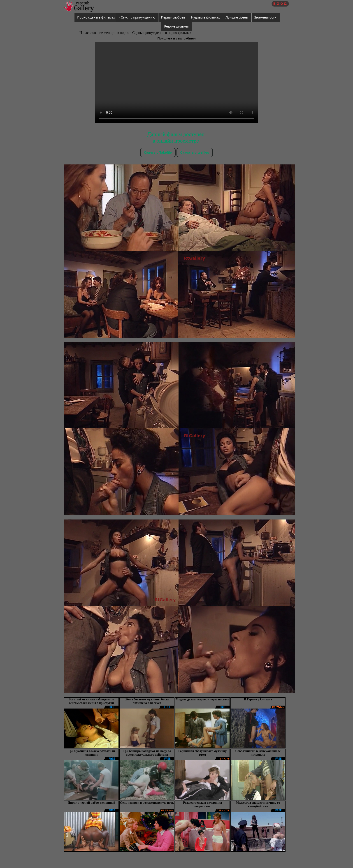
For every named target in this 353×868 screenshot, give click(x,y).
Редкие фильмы (176, 26)
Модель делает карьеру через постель (202, 699)
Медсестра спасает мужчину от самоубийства (258, 805)
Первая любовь (173, 17)
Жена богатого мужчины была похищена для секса (147, 701)
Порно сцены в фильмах (96, 17)
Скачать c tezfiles (195, 152)
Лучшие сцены (237, 17)
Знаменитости (265, 17)
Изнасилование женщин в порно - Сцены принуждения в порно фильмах (135, 33)
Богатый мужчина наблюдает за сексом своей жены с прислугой (91, 701)
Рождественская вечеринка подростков (202, 805)
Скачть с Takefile (158, 152)
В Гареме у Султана (258, 699)
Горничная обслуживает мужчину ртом (202, 753)
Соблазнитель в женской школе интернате (258, 753)
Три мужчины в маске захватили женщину (92, 753)
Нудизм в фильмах (205, 17)
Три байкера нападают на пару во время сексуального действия (147, 753)
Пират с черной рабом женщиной (92, 803)
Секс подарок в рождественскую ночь (147, 803)
